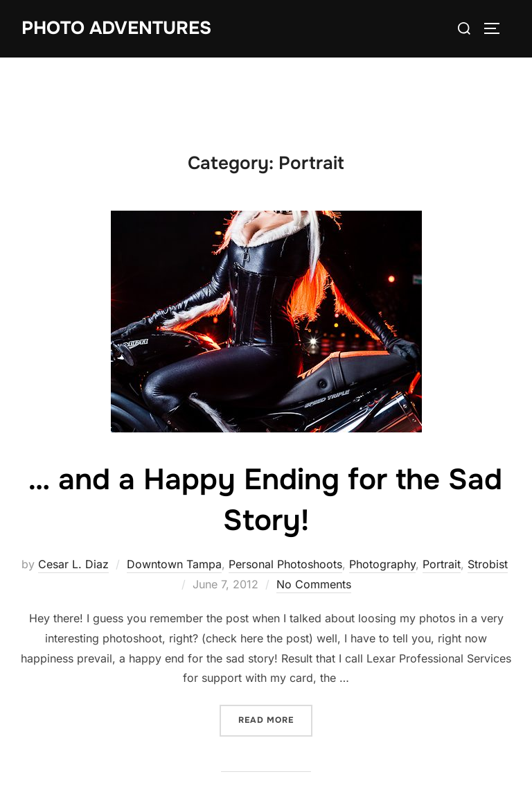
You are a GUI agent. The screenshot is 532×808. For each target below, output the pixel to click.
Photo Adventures (116, 28)
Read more (275, 719)
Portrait (442, 564)
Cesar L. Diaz (73, 564)
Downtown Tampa (174, 564)
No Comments (314, 584)
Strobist (488, 564)
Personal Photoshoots (285, 564)
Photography (382, 564)
